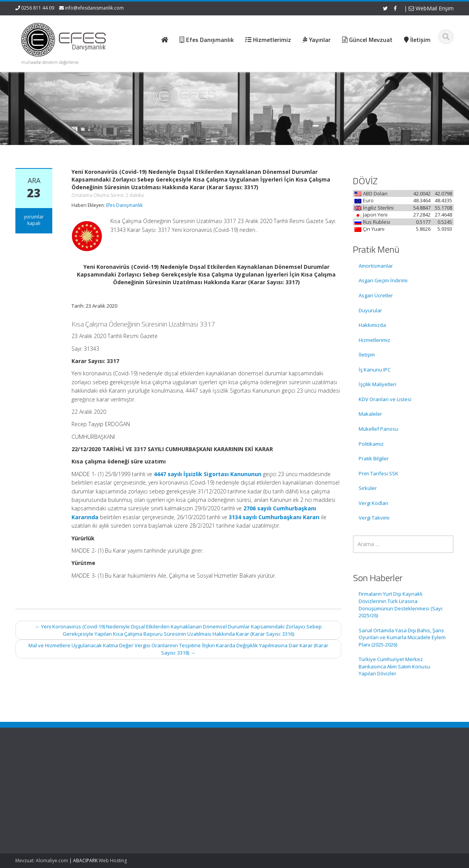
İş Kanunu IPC (375, 370)
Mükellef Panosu (378, 429)
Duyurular (370, 310)
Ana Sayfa (259, 770)
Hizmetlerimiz (374, 340)
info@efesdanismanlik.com (94, 8)
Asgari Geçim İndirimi (383, 280)
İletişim (367, 355)
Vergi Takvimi (374, 518)
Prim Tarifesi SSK (378, 473)
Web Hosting (113, 861)
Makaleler (370, 414)
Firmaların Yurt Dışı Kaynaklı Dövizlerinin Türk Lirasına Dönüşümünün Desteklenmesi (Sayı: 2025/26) (401, 605)
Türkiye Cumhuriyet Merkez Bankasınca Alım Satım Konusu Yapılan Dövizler (394, 666)
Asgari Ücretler (376, 295)
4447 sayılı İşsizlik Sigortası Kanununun (208, 474)
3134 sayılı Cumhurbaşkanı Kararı (274, 517)
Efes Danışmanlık (124, 205)
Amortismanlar (376, 266)
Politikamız (371, 444)
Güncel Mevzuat (266, 791)
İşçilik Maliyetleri (378, 384)
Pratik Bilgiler (374, 458)
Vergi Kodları (373, 503)
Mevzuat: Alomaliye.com (42, 861)
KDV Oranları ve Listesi (385, 399)
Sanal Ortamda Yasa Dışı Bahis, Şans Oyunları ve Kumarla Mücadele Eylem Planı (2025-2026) (402, 637)
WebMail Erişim (431, 8)
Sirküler (368, 488)
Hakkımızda (372, 325)
